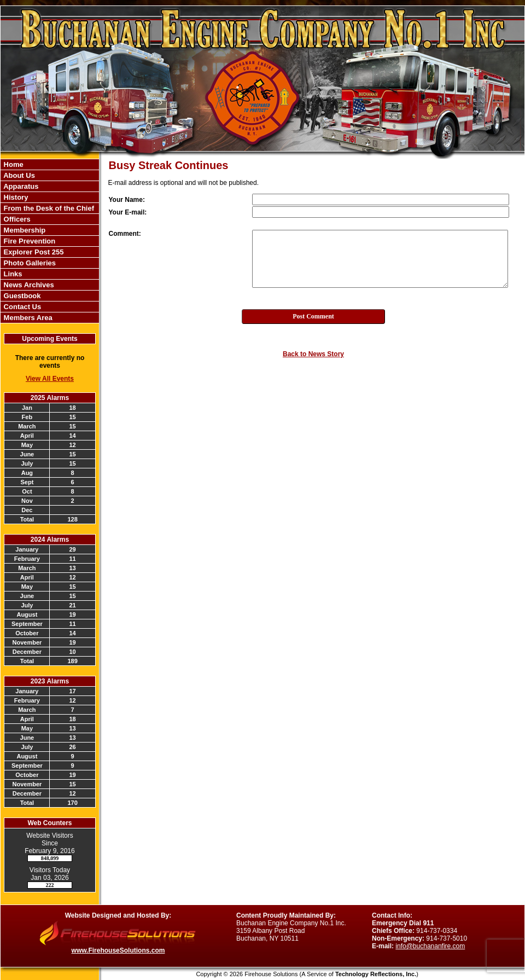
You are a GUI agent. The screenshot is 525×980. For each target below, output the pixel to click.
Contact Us (21, 307)
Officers (16, 219)
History (15, 197)
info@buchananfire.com (430, 946)
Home (13, 164)
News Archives (28, 285)
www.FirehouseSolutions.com (118, 950)
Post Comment (313, 316)
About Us (18, 175)
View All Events (50, 379)
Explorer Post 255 (33, 252)
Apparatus (20, 186)
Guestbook (21, 296)
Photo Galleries (29, 263)
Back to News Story (313, 354)
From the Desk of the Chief (48, 208)
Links (12, 274)
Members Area (27, 318)
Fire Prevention (28, 241)
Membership (24, 230)
